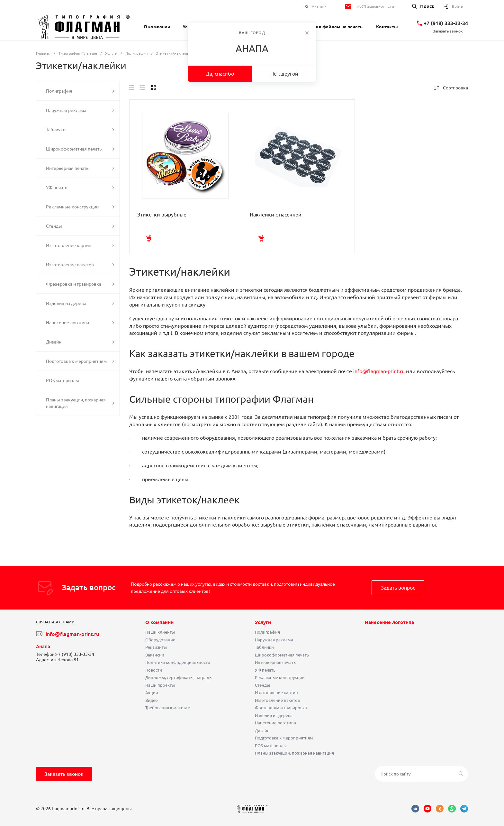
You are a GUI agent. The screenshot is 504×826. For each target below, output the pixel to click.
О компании (159, 622)
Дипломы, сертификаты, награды (179, 677)
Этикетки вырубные (162, 215)
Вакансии (155, 655)
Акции (152, 693)
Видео (152, 700)
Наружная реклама (274, 640)
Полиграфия (267, 632)
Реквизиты (156, 647)
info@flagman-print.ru (374, 6)
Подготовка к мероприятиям (284, 738)
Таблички (264, 647)
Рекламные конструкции (280, 677)
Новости (154, 670)
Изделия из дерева (274, 715)
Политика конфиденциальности (178, 662)
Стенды (262, 685)
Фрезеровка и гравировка (281, 708)
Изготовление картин (276, 693)
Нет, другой (284, 74)
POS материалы (271, 746)
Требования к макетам (168, 708)
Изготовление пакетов (277, 700)
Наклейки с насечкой (276, 215)
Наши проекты (160, 685)
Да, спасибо (220, 74)
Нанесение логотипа (275, 723)
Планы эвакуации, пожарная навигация (294, 753)
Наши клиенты (160, 632)
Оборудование (160, 640)
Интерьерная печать (275, 662)
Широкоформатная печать (282, 655)
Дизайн (262, 730)
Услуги (263, 622)
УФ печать (265, 670)
